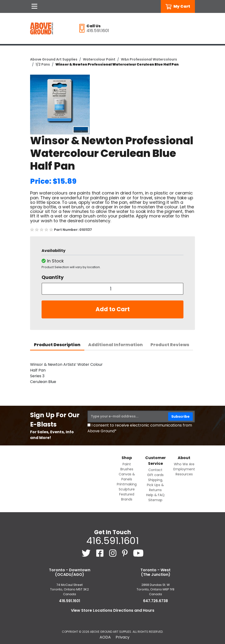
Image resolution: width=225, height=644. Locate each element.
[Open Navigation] (34, 6)
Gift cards (155, 475)
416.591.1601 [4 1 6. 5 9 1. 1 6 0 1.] (112, 541)
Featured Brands (127, 497)
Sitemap (155, 500)
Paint (127, 464)
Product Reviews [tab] (170, 345)
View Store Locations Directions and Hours (113, 610)
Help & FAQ (155, 495)
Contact (155, 470)
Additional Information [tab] (115, 345)
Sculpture (127, 489)
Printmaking (127, 484)
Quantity (53, 277)
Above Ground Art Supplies (54, 59)
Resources (184, 474)
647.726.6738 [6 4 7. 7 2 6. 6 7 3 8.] (155, 601)
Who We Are (184, 464)
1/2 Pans (43, 64)
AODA (105, 637)
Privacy (123, 637)
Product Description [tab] (57, 345)
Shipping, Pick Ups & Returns (155, 485)
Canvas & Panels (127, 477)
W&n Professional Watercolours (149, 59)
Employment (184, 469)
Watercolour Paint (99, 59)
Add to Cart (113, 309)
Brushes (127, 469)
